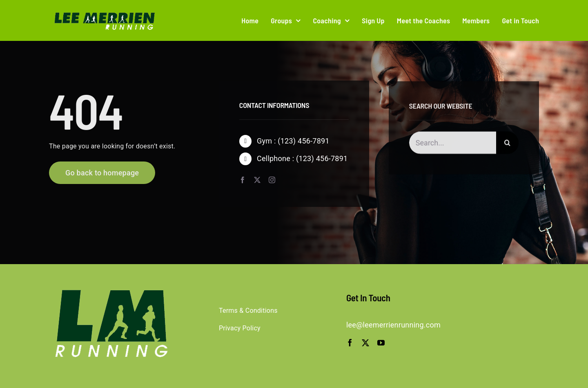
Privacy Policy (240, 328)
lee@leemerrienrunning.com (393, 325)
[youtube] (381, 343)
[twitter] (257, 180)
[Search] (507, 144)
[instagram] (272, 180)
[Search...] (453, 144)
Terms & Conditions (248, 311)
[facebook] (243, 180)
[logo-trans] (103, 13)
